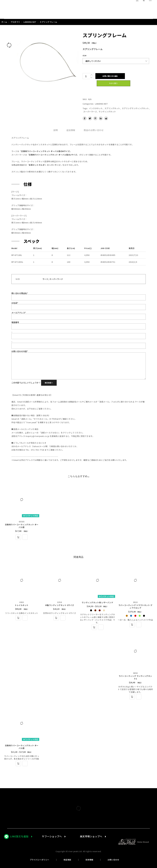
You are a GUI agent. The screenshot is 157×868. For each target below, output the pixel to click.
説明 (56, 130)
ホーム (4, 22)
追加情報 (71, 130)
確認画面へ (49, 383)
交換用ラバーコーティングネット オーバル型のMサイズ (45, 151)
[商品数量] (86, 76)
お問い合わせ (113, 860)
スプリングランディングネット (135, 108)
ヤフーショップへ (52, 836)
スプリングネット (112, 108)
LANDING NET (30, 22)
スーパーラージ (90, 112)
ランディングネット (107, 112)
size (85, 55)
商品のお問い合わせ (94, 130)
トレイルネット (22, 605)
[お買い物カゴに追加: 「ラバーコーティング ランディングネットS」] (132, 697)
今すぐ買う (113, 83)
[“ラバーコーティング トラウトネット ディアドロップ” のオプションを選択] (132, 624)
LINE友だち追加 (19, 836)
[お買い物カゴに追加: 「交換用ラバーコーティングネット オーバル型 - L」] (18, 537)
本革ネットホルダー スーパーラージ (45, 165)
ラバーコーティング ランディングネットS (135, 677)
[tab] (56, 130)
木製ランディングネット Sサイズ (60, 605)
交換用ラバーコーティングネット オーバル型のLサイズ (53, 155)
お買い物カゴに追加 (110, 76)
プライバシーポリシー (40, 860)
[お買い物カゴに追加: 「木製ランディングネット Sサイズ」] (56, 618)
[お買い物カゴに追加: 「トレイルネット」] (18, 618)
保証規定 (67, 860)
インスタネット (96, 108)
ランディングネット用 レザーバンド (98, 602)
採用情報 (89, 860)
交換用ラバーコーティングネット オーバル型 (22, 526)
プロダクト (15, 22)
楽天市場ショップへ (91, 836)
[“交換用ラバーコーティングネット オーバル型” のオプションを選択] (18, 763)
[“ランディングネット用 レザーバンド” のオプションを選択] (94, 627)
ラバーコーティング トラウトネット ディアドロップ (135, 606)
